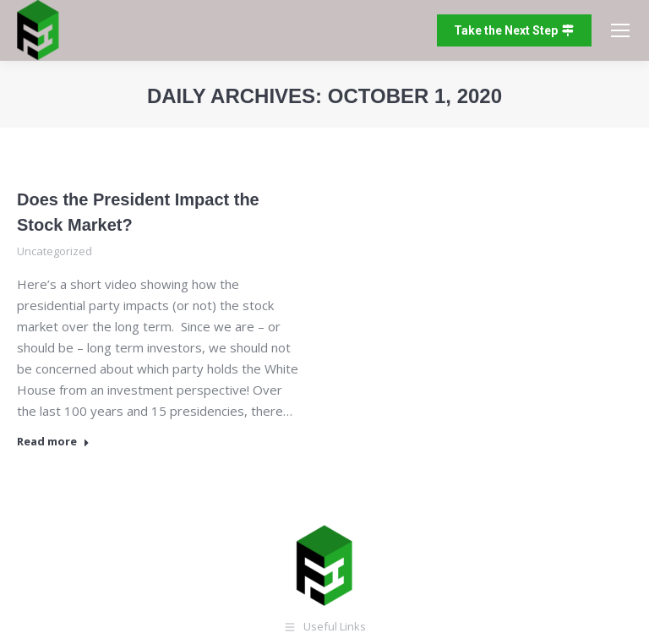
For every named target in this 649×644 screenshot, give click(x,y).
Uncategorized (55, 251)
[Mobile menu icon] (620, 30)
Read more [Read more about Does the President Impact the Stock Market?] (53, 442)
